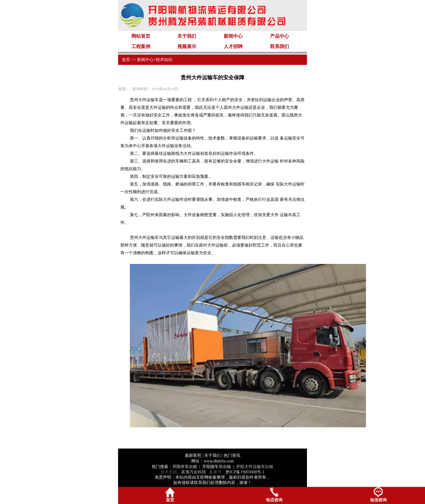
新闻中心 (233, 36)
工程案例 (141, 46)
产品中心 (279, 36)
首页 (126, 60)
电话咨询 (274, 495)
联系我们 (279, 46)
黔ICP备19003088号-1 (245, 472)
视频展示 (187, 46)
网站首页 (141, 36)
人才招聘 (233, 46)
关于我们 (187, 36)
